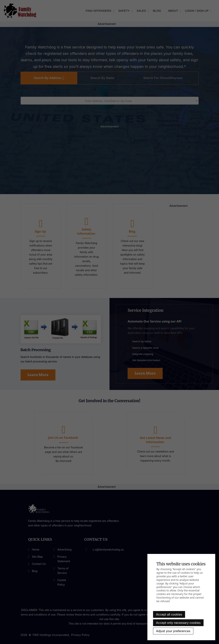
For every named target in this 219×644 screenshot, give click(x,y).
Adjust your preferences (173, 631)
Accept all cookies (169, 614)
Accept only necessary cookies (178, 623)
